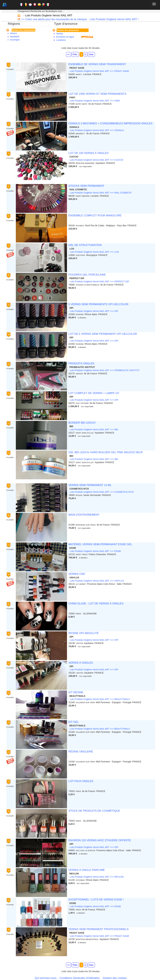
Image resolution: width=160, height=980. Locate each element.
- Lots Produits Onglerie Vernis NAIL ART (48, 15)
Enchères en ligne (65, 37)
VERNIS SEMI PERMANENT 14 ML (90, 485)
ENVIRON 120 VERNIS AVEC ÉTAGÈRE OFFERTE (100, 840)
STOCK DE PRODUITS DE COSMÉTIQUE (94, 811)
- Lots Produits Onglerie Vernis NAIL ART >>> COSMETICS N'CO (101, 492)
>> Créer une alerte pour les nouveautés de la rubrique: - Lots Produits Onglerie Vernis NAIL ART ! (80, 19)
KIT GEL (74, 722)
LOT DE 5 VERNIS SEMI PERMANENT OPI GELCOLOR (103, 334)
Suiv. (91, 54)
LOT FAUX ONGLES (81, 781)
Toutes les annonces (68, 30)
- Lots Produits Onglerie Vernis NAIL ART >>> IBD (93, 430)
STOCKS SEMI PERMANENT (86, 186)
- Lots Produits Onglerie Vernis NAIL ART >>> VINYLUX (96, 581)
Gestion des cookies (115, 978)
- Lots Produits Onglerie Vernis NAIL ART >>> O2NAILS (96, 130)
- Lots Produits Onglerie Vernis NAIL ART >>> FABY (94, 101)
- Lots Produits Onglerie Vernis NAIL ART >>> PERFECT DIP (99, 281)
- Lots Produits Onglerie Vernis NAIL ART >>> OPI (93, 311)
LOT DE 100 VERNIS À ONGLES (88, 153)
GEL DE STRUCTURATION (85, 245)
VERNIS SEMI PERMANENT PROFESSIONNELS (98, 929)
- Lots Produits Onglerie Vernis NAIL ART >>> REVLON (96, 877)
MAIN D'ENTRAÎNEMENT (84, 515)
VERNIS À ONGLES (81, 663)
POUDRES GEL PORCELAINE (87, 275)
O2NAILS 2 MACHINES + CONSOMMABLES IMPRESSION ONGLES (110, 123)
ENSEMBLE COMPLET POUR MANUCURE (95, 215)
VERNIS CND (77, 574)
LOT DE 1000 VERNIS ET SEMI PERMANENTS (97, 94)
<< (68, 54)
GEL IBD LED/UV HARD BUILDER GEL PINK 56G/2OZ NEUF (106, 452)
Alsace (13, 33)
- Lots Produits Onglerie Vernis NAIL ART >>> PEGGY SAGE (99, 71)
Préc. (75, 54)
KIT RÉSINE (76, 692)
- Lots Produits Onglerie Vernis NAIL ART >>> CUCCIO (96, 160)
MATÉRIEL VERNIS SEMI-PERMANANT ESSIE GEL (100, 544)
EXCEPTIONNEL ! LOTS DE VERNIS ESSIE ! (96, 900)
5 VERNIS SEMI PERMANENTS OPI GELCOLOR (98, 304)
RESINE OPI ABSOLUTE (84, 633)
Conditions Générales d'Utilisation (80, 978)
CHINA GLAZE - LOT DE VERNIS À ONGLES (96, 604)
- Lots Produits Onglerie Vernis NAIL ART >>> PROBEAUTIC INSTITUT (104, 370)
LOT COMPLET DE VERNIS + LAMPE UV (94, 393)
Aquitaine (15, 36)
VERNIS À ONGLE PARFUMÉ (87, 870)
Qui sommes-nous (46, 978)
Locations (61, 40)
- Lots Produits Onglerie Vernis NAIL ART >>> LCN (94, 252)
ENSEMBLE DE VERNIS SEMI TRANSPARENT (97, 64)
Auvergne (15, 40)
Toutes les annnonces (23, 30)
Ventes (60, 34)
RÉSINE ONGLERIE (81, 752)
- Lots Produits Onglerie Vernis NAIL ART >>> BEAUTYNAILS (99, 699)
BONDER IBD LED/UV (82, 423)
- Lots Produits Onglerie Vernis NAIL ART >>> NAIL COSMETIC (100, 193)
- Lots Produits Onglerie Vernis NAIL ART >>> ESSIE (95, 551)
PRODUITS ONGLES (81, 363)
